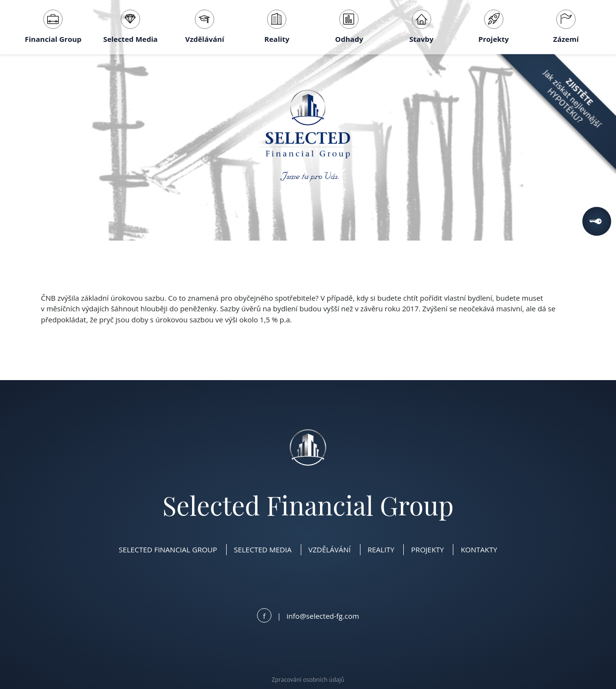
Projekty (494, 27)
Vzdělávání (205, 27)
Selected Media (130, 27)
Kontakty (479, 549)
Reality (277, 27)
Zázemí (566, 27)
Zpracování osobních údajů (308, 680)
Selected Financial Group (168, 549)
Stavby (421, 27)
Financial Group (53, 27)
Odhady (349, 27)
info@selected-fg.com (323, 616)
